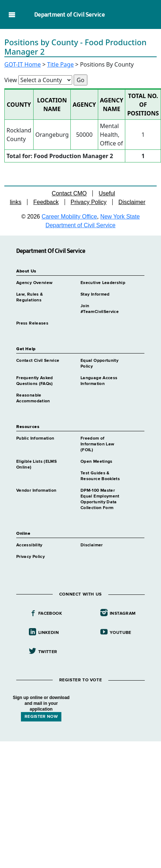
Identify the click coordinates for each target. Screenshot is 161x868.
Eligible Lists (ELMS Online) (36, 465)
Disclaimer (132, 202)
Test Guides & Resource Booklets (100, 476)
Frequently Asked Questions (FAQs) (35, 381)
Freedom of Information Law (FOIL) (97, 444)
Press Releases (32, 323)
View (11, 80)
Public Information (35, 439)
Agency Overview (34, 283)
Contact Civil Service (38, 361)
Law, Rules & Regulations (30, 297)
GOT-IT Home (23, 64)
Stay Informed (95, 295)
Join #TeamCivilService (100, 309)
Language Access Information (99, 381)
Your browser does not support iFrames (80, 778)
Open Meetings (97, 462)
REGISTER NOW (41, 717)
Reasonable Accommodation (33, 398)
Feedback (46, 202)
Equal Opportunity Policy (99, 364)
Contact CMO (69, 193)
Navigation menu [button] (12, 14)
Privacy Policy (89, 202)
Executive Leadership (103, 283)
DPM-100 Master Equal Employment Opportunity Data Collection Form (100, 499)
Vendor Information (36, 491)
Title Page (61, 64)
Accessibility (29, 545)
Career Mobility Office (69, 217)
